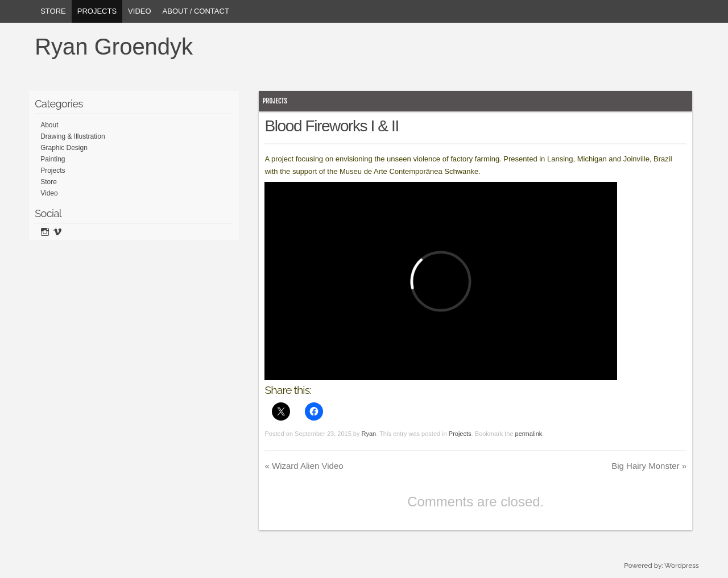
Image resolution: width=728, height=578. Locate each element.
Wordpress (681, 565)
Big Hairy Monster (649, 466)
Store (53, 11)
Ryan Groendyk (114, 47)
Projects (97, 11)
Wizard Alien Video (304, 466)
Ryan (369, 434)
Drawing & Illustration (73, 136)
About (49, 125)
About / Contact (196, 11)
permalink (529, 434)
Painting (53, 159)
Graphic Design (64, 148)
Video (139, 11)
